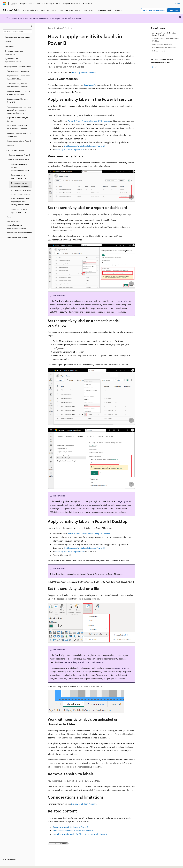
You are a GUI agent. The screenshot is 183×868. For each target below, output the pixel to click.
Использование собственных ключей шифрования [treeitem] (19, 93)
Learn (50, 28)
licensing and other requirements (70, 149)
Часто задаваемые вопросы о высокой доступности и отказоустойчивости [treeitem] (19, 110)
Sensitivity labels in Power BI (84, 72)
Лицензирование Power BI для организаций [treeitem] (19, 135)
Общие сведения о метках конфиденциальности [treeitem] (20, 167)
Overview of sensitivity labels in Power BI (71, 827)
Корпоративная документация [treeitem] (17, 37)
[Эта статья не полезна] (156, 67)
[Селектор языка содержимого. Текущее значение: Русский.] (9, 864)
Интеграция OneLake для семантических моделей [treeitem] (17, 127)
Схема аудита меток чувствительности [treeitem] (19, 211)
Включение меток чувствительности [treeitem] (18, 177)
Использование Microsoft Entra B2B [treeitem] (17, 101)
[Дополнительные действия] (133, 28)
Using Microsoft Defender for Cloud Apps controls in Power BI (80, 834)
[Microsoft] (5, 3)
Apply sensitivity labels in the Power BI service (164, 34)
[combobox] (17, 31)
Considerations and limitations (164, 47)
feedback (89, 85)
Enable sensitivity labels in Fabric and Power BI (84, 146)
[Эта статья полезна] (153, 67)
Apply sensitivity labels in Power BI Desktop (166, 40)
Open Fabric (174, 10)
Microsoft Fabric (63, 28)
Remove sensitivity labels (162, 44)
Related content (159, 51)
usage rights (123, 301)
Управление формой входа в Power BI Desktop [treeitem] (19, 77)
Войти (178, 3)
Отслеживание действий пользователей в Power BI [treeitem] (17, 85)
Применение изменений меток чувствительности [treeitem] (21, 192)
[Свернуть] (31, 26)
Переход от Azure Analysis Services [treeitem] (18, 119)
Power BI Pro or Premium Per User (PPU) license (89, 121)
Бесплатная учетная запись (154, 10)
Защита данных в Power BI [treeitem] (20, 155)
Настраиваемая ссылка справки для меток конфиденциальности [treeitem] (21, 201)
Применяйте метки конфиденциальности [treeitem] (20, 184)
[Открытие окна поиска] (172, 3)
